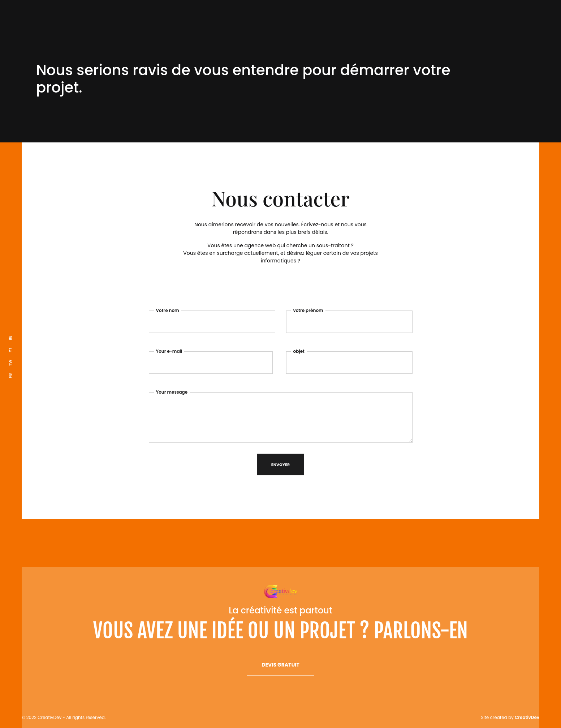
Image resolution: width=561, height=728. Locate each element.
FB (10, 376)
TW (10, 363)
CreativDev (527, 717)
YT (10, 350)
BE (10, 338)
